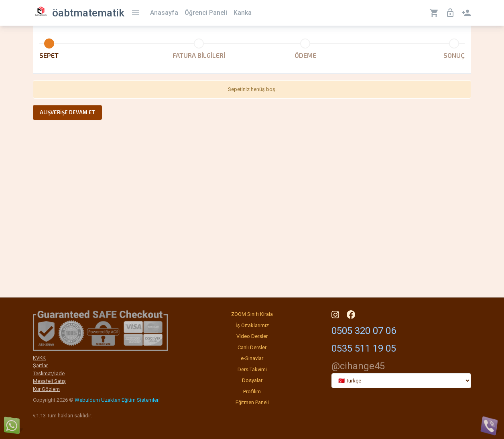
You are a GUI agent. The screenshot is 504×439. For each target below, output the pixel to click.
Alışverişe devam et (67, 112)
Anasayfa (164, 13)
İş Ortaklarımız (252, 325)
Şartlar (40, 365)
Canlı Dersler (252, 347)
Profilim (252, 391)
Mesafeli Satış (49, 381)
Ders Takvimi (252, 369)
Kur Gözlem (46, 389)
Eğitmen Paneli (252, 402)
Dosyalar (252, 380)
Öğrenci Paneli (206, 13)
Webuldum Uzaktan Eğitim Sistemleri (117, 400)
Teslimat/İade (49, 373)
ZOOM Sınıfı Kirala (252, 314)
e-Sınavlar (252, 358)
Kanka (243, 13)
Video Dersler (252, 336)
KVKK (39, 358)
